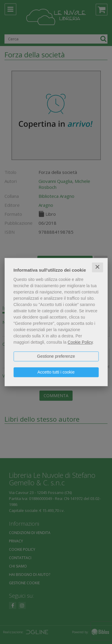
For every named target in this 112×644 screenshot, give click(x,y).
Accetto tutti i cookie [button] (56, 372)
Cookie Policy (80, 342)
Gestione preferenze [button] (56, 356)
